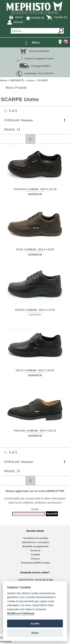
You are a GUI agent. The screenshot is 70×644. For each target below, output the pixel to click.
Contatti (35, 555)
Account (15, 22)
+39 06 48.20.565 (43, 580)
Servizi (16, 17)
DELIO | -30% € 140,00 (35, 373)
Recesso (35, 550)
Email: (35, 509)
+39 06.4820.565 (45, 74)
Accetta (35, 624)
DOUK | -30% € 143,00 (35, 252)
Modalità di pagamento (36, 546)
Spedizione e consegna (35, 542)
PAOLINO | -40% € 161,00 (35, 433)
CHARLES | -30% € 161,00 (35, 191)
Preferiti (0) (35, 18)
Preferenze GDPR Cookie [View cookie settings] (36, 563)
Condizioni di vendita (36, 538)
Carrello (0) (57, 17)
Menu (36, 43)
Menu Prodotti (16, 88)
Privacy (35, 559)
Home (4, 80)
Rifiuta (35, 633)
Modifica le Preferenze (21, 613)
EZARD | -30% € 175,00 (35, 312)
